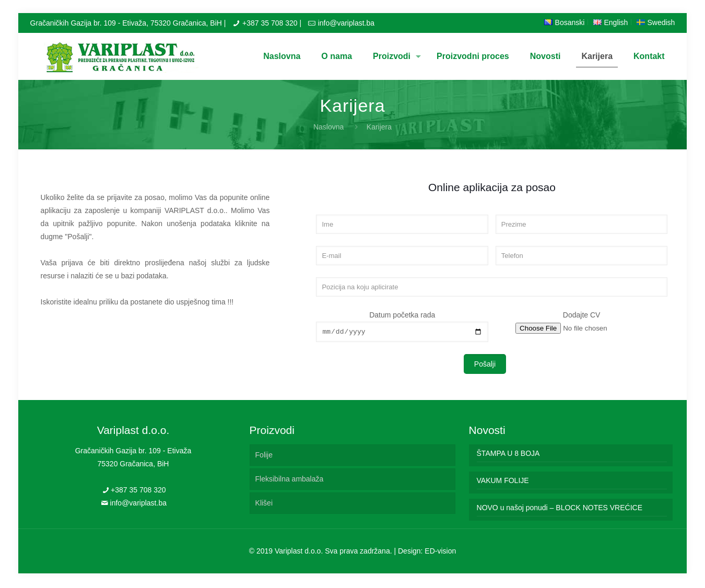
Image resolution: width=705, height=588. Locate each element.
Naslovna (328, 127)
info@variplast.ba (346, 23)
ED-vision (440, 552)
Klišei (264, 504)
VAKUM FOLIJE (503, 482)
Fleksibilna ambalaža (290, 480)
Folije (264, 456)
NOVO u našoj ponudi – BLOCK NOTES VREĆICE (560, 509)
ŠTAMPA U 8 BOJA (508, 455)
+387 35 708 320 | (272, 23)
